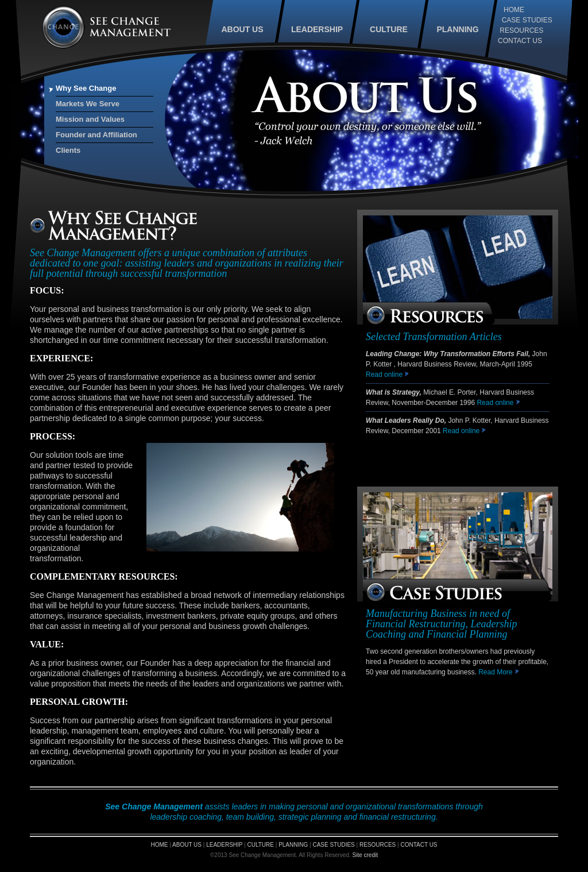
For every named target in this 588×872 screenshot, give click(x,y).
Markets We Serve (88, 104)
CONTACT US (520, 41)
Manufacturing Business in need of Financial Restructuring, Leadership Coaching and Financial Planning (441, 624)
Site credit (365, 855)
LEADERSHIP (317, 29)
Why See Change (86, 88)
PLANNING (457, 29)
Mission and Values (90, 119)
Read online (385, 375)
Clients (68, 150)
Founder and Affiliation (96, 135)
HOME (514, 10)
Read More (499, 672)
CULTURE (389, 29)
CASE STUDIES (527, 20)
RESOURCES (521, 30)
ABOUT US (242, 29)
